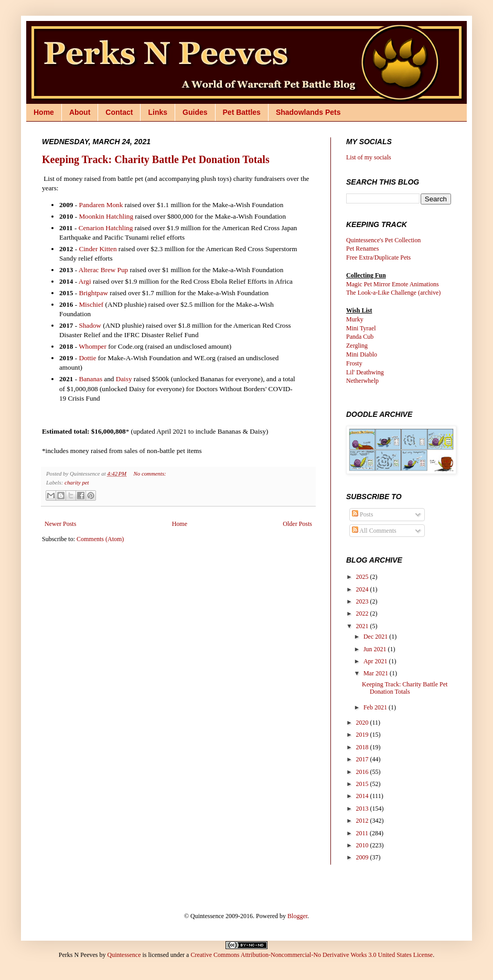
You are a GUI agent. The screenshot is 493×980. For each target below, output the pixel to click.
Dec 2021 (376, 637)
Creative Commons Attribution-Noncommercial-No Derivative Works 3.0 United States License (312, 955)
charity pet (77, 482)
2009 (363, 857)
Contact (119, 112)
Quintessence (124, 955)
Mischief (91, 304)
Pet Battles (242, 112)
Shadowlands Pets (308, 112)
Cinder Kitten (98, 249)
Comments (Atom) (100, 539)
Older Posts (297, 524)
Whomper (93, 346)
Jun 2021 (376, 649)
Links (158, 112)
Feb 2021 (376, 707)
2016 (363, 772)
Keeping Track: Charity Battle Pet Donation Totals (156, 159)
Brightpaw (93, 293)
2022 (363, 613)
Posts (362, 514)
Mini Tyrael (361, 328)
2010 (363, 845)
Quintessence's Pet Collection (383, 240)
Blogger (297, 916)
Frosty (354, 363)
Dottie (87, 358)
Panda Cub (360, 337)
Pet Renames (362, 249)
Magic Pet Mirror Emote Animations (393, 284)
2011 (363, 833)
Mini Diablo (362, 354)
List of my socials (369, 157)
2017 (363, 759)
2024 (363, 589)
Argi (85, 281)
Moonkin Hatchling (106, 216)
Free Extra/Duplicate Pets (378, 257)
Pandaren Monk (101, 205)
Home (44, 112)
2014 (363, 796)
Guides (195, 112)
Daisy (124, 379)
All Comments (374, 531)
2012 (363, 821)
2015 (363, 784)
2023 (363, 601)
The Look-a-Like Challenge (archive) (393, 293)
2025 (363, 577)
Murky (355, 319)
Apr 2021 (376, 661)
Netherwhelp (362, 381)
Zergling (357, 346)
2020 (363, 723)
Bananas (90, 379)
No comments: (150, 473)
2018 (363, 747)
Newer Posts (60, 524)
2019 (363, 735)
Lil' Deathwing (365, 372)
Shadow (90, 325)
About (80, 112)
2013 (363, 809)
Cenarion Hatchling (106, 228)
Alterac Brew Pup (103, 270)
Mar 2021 (377, 673)
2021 (363, 626)
